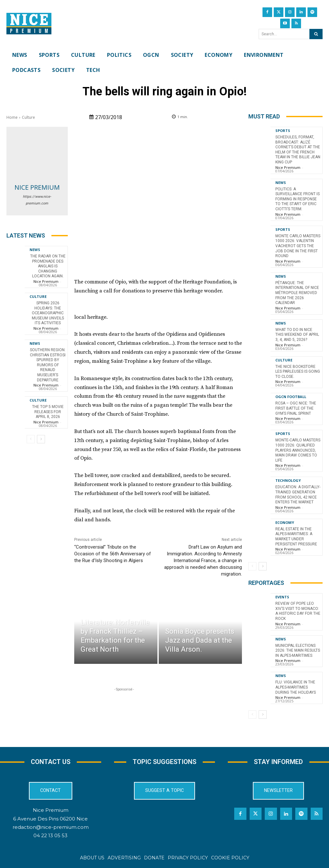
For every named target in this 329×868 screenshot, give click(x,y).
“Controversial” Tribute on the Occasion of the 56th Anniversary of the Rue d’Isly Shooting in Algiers (113, 554)
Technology (288, 480)
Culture (28, 117)
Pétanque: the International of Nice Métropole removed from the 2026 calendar (297, 293)
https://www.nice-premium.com (37, 200)
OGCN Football (291, 397)
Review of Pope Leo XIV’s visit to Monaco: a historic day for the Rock (298, 611)
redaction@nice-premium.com (51, 827)
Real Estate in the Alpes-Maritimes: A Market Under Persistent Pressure (296, 536)
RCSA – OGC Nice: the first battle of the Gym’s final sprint (296, 408)
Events (282, 597)
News (35, 250)
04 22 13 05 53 (50, 835)
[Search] (316, 34)
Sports (283, 130)
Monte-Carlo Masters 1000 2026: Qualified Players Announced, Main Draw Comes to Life (298, 450)
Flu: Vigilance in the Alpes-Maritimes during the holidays (296, 687)
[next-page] (41, 439)
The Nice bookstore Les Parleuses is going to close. (298, 371)
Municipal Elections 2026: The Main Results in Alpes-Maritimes (298, 650)
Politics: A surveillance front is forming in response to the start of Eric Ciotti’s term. (298, 199)
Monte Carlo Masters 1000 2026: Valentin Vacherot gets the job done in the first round (298, 246)
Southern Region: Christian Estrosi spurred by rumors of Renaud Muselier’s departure (48, 365)
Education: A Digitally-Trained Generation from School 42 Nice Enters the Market (298, 495)
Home (12, 117)
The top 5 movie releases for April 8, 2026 (48, 412)
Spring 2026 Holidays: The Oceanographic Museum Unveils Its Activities (48, 313)
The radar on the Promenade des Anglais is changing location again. (48, 266)
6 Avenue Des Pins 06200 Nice (50, 818)
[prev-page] (31, 439)
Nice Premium (37, 187)
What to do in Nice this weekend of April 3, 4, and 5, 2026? (297, 334)
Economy (285, 522)
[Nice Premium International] (29, 24)
